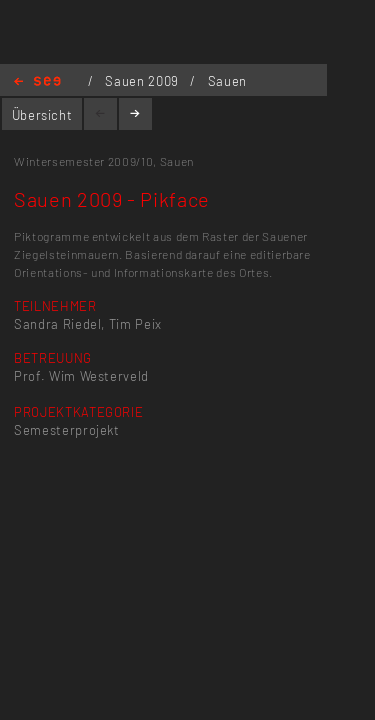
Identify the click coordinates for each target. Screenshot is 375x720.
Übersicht (42, 115)
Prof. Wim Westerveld (81, 376)
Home (37, 82)
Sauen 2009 (143, 81)
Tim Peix (135, 324)
